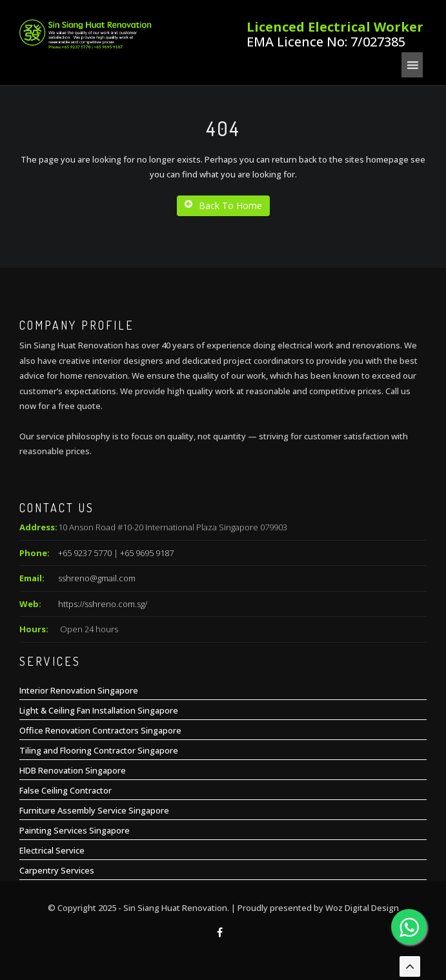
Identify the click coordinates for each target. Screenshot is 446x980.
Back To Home (223, 205)
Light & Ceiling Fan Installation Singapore (99, 710)
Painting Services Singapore (75, 830)
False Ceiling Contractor (66, 790)
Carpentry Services (57, 870)
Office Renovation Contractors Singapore (100, 730)
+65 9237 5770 (85, 553)
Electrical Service (52, 850)
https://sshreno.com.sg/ (103, 604)
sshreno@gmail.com (97, 578)
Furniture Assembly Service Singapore (94, 810)
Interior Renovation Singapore (79, 690)
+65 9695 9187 (147, 553)
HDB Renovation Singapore (73, 770)
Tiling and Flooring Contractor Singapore (99, 750)
